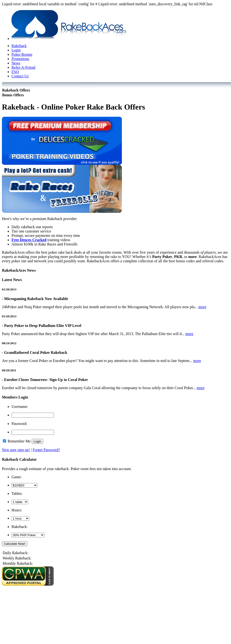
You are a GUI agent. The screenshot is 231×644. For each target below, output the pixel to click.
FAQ (15, 72)
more (202, 307)
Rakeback (19, 46)
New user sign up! (16, 450)
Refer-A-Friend (23, 67)
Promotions (20, 59)
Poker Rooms (22, 54)
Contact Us (20, 76)
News (16, 63)
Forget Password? (46, 450)
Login (16, 50)
